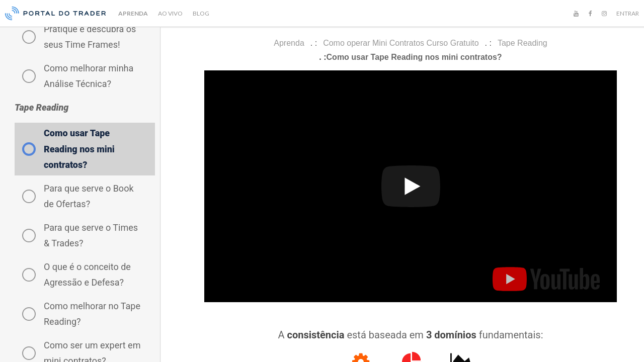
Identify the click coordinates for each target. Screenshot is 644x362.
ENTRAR (628, 13)
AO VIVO (170, 13)
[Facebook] (590, 14)
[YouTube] (576, 14)
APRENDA (133, 13)
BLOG (201, 13)
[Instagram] (604, 14)
